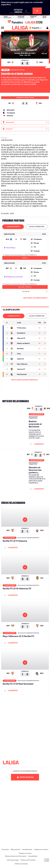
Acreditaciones (27, 849)
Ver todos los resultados (35, 298)
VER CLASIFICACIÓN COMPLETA (25, 380)
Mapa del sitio (15, 849)
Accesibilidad (33, 856)
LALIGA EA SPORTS (13, 227)
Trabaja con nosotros (41, 849)
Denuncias (5, 849)
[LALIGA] (20, 28)
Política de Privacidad (28, 860)
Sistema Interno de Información (16, 856)
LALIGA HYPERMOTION (37, 227)
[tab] (13, 227)
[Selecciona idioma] (36, 28)
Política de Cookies (21, 864)
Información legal (13, 860)
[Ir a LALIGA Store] (25, 22)
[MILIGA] (47, 28)
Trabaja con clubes (25, 853)
